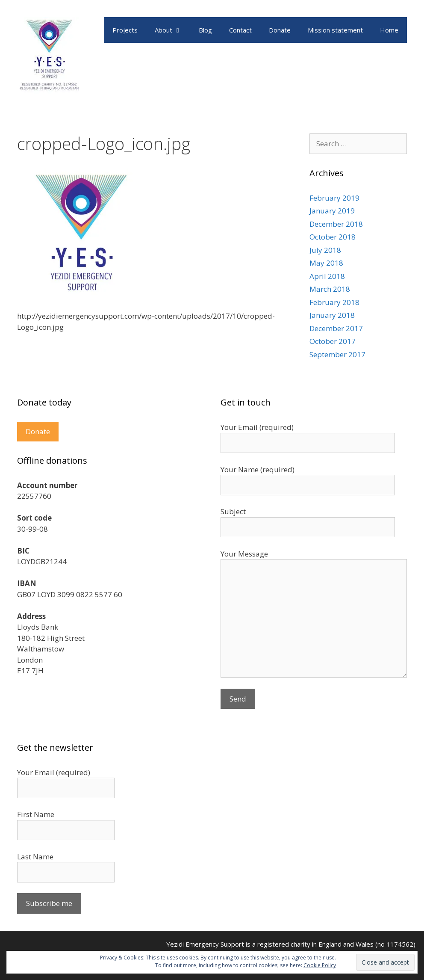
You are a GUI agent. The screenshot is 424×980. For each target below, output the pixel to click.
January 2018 (332, 315)
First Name (36, 814)
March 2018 (330, 289)
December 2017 (336, 328)
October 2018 (333, 237)
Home (389, 30)
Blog (205, 30)
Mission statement (335, 30)
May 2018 (326, 263)
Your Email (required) (54, 772)
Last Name (35, 857)
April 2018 (327, 276)
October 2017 (333, 341)
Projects (125, 30)
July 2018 (325, 250)
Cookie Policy (320, 965)
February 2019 (334, 198)
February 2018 (334, 302)
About (172, 30)
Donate (280, 30)
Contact (240, 30)
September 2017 (337, 354)
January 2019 (332, 211)
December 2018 (336, 224)
